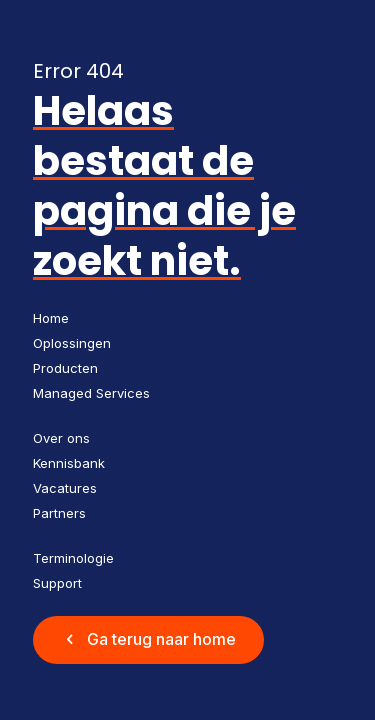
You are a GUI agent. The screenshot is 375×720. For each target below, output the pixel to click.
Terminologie (73, 558)
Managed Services (91, 393)
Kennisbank (69, 463)
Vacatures (65, 488)
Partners (59, 513)
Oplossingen (72, 343)
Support (57, 583)
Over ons (61, 438)
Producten (65, 368)
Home (51, 318)
